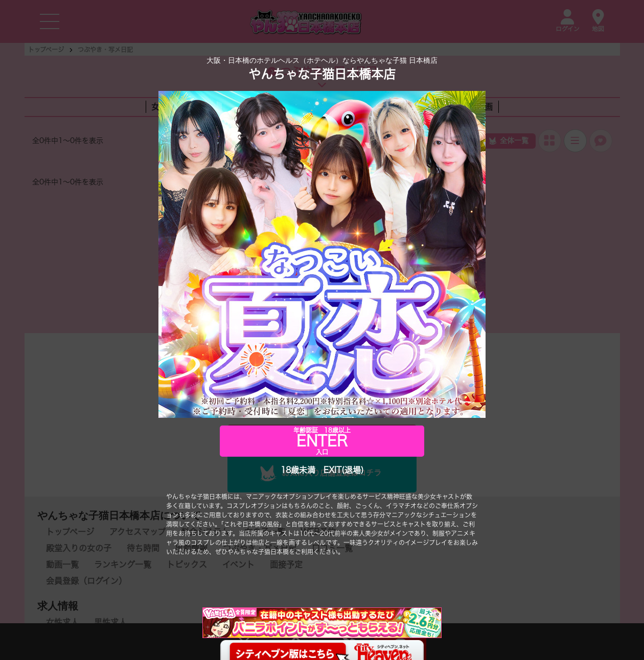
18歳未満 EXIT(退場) (322, 470)
